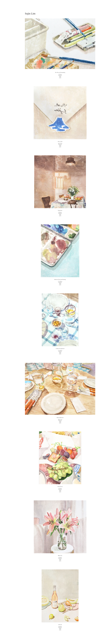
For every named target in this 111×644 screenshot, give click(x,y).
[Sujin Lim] (30, 14)
